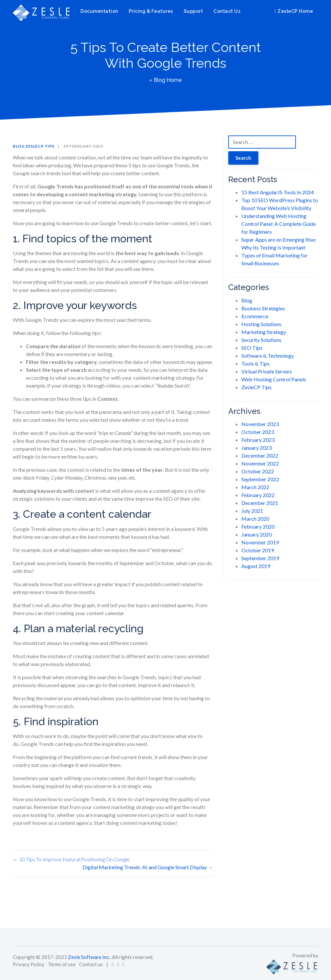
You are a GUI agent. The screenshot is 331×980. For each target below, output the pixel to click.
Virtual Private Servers (267, 371)
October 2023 (258, 432)
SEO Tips (252, 348)
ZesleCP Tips (40, 146)
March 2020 (255, 519)
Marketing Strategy (264, 332)
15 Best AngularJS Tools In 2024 (278, 192)
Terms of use (62, 964)
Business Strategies (263, 308)
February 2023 (258, 440)
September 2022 (260, 479)
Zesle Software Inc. (89, 957)
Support (193, 11)
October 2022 (258, 471)
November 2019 (260, 542)
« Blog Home (165, 80)
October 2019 (258, 550)
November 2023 (260, 424)
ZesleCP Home (294, 11)
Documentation (99, 11)
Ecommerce (255, 316)
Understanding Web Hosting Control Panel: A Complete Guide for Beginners (279, 224)
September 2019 (260, 558)
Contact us (91, 964)
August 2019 (256, 566)
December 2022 (260, 455)
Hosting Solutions (261, 324)
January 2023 (256, 448)
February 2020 (258, 526)
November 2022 (260, 463)
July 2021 (252, 511)
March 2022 (255, 487)
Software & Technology (268, 356)
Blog (19, 146)
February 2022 (258, 495)
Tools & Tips (255, 363)
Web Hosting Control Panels (274, 379)
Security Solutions (261, 340)
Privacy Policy (29, 964)
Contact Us (227, 11)
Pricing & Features (151, 11)
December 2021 (260, 503)
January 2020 (256, 534)
